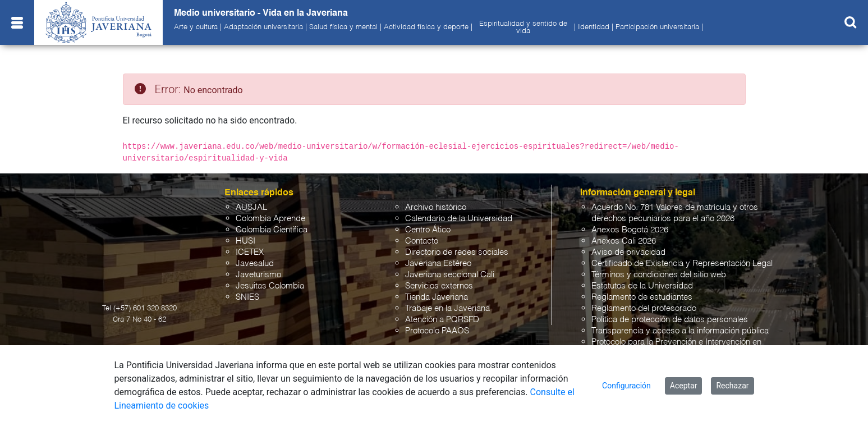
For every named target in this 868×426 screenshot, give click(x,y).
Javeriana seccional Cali (450, 275)
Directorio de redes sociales (457, 252)
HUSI (245, 241)
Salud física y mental (343, 28)
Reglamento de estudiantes (642, 297)
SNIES (247, 297)
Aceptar (684, 386)
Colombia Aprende (270, 219)
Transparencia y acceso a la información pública (680, 331)
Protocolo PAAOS (437, 331)
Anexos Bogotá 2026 (630, 230)
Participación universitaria (657, 28)
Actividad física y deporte (426, 28)
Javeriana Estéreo (438, 264)
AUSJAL (251, 207)
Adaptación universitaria (263, 28)
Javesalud (255, 264)
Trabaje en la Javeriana (447, 308)
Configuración (626, 386)
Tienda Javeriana (437, 297)
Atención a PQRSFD (442, 320)
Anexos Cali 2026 (624, 241)
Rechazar (732, 386)
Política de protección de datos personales (670, 320)
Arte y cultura (196, 28)
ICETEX (250, 252)
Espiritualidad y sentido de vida (523, 28)
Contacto (422, 241)
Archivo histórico (436, 207)
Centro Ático (428, 230)
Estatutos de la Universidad (642, 286)
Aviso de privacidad (628, 252)
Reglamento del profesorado (644, 308)
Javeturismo (258, 275)
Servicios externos (439, 286)
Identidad (594, 28)
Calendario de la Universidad (459, 219)
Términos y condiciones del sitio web (659, 275)
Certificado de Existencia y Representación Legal (682, 264)
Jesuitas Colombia (270, 286)
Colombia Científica (272, 230)
